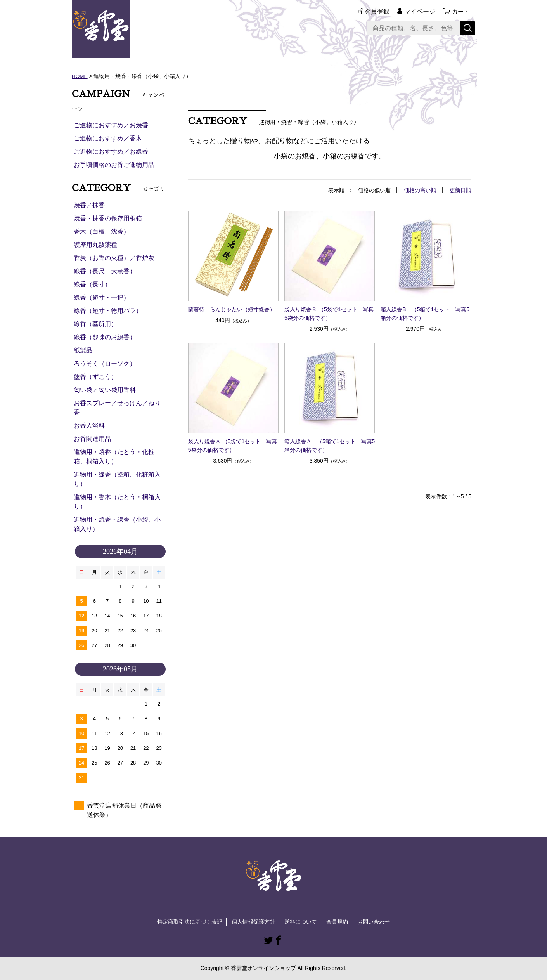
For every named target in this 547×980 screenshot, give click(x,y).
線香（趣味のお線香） (105, 337)
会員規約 (337, 922)
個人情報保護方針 (253, 922)
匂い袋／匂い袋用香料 (105, 390)
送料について (301, 922)
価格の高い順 (420, 190)
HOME (80, 76)
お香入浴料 (89, 426)
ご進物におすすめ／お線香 (111, 152)
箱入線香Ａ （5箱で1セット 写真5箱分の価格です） (330, 446)
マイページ (419, 11)
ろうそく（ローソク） (105, 363)
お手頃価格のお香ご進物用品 (114, 165)
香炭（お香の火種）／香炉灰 (114, 258)
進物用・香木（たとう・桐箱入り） (117, 502)
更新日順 (460, 190)
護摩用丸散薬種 (95, 245)
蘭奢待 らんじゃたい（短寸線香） (232, 309)
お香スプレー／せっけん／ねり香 (117, 408)
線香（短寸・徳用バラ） (108, 311)
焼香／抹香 (89, 205)
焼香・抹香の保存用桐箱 (108, 218)
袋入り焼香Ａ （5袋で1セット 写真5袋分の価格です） (233, 446)
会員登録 (376, 11)
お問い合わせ (374, 922)
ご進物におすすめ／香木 (108, 138)
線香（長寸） (92, 284)
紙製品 (83, 350)
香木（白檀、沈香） (102, 232)
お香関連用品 (92, 439)
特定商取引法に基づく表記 (190, 922)
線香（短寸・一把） (102, 297)
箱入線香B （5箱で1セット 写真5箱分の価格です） (425, 313)
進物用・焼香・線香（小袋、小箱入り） (117, 524)
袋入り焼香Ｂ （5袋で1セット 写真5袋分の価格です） (329, 313)
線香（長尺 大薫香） (105, 271)
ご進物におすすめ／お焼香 (111, 125)
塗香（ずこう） (95, 377)
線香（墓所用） (95, 324)
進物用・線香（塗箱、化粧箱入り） (117, 479)
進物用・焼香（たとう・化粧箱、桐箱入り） (114, 457)
